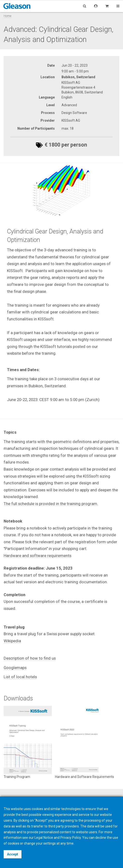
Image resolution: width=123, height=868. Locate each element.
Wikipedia (12, 641)
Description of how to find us (30, 658)
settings (50, 843)
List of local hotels (20, 677)
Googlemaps (15, 668)
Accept (13, 854)
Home (7, 16)
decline (101, 838)
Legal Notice (44, 838)
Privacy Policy (71, 838)
